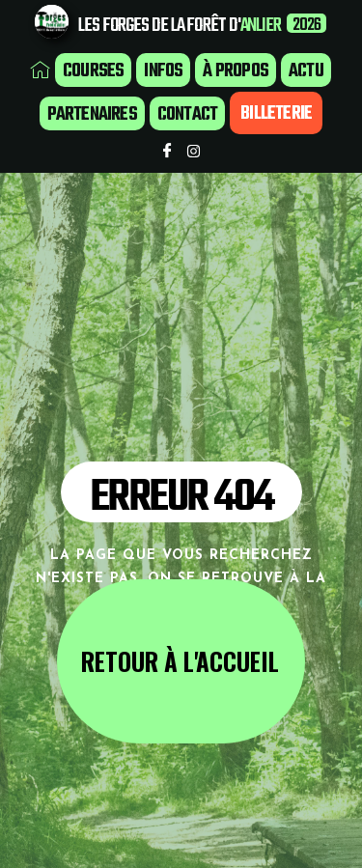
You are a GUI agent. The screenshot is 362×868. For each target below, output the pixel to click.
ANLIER (261, 26)
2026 (306, 26)
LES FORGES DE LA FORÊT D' (159, 26)
